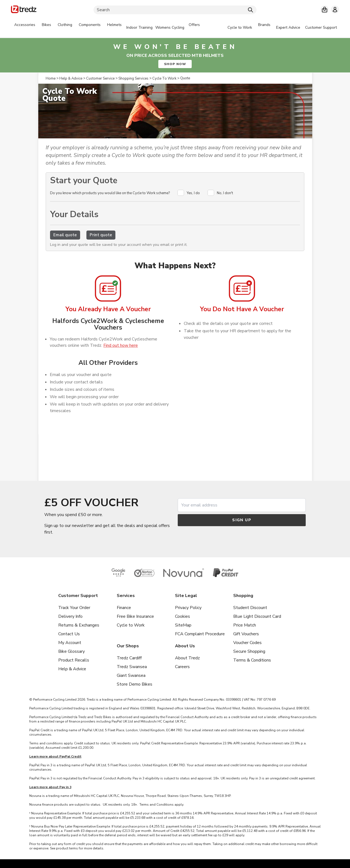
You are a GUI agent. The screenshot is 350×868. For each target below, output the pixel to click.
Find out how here (121, 345)
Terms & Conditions (252, 660)
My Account (70, 643)
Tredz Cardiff (129, 658)
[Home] (24, 10)
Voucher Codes (247, 643)
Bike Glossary (72, 651)
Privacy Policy (188, 608)
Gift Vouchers (246, 634)
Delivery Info (70, 616)
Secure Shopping (249, 651)
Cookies (183, 616)
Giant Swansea (131, 675)
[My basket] (325, 10)
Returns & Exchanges (79, 625)
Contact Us (69, 634)
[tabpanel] (107, 28)
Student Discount (250, 608)
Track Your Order (74, 608)
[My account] (335, 10)
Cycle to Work (131, 625)
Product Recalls (74, 660)
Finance (124, 608)
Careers (182, 667)
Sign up (242, 520)
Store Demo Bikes (135, 684)
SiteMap (183, 625)
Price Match (245, 625)
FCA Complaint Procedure (200, 634)
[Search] (175, 10)
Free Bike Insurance (135, 616)
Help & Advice (72, 669)
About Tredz (187, 658)
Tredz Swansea (132, 667)
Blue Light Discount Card (257, 616)
